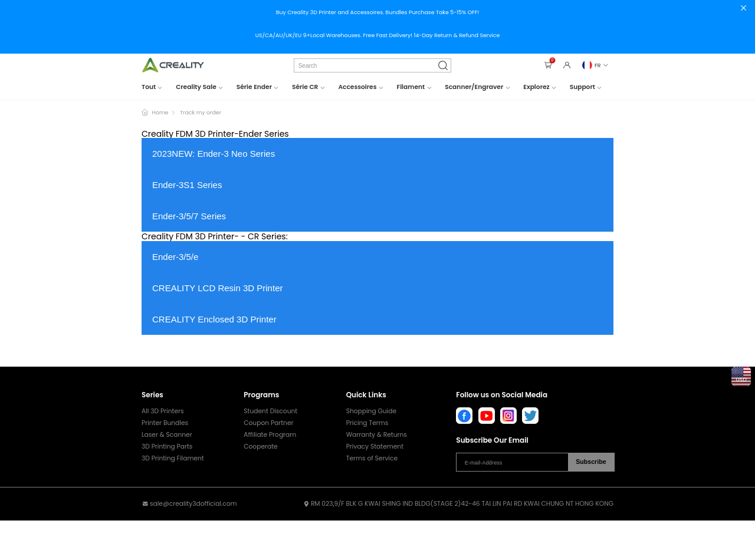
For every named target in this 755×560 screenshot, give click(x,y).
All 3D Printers (163, 411)
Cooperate (260, 447)
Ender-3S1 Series (187, 185)
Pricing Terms (367, 423)
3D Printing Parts (167, 447)
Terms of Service (372, 458)
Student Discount (270, 411)
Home (160, 112)
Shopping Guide (371, 411)
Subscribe (591, 462)
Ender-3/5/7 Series (189, 216)
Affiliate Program (270, 435)
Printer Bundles (165, 423)
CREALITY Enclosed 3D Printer (214, 319)
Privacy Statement (375, 447)
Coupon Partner (268, 423)
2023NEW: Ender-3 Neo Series (214, 154)
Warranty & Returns (377, 435)
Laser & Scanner (167, 435)
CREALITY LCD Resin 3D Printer (217, 288)
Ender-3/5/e (175, 257)
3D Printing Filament (173, 458)
